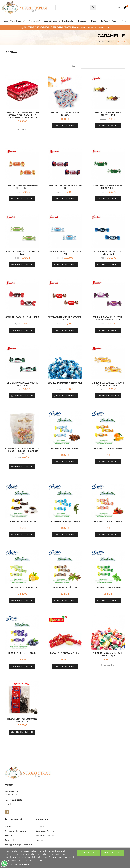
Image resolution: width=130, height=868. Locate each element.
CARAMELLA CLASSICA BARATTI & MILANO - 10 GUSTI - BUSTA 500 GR (22, 451)
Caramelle (12, 52)
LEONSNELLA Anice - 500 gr (65, 449)
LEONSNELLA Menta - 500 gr (108, 588)
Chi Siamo (40, 826)
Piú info (10, 864)
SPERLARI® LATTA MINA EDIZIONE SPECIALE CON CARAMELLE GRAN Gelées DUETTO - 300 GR (22, 115)
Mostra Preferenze (22, 864)
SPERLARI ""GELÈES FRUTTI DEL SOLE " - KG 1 (22, 187)
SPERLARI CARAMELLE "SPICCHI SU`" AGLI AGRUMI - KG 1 (108, 384)
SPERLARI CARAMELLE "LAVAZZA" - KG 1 (65, 319)
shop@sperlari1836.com (15, 804)
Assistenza (40, 840)
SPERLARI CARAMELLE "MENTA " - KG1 (22, 253)
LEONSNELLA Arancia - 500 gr (108, 449)
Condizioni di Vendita (45, 831)
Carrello (9, 826)
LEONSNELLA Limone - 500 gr (22, 588)
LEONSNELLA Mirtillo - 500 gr (22, 653)
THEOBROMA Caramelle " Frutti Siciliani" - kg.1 (108, 655)
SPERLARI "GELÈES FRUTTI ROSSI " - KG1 (65, 187)
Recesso (9, 836)
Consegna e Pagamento (16, 831)
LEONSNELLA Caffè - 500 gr (22, 522)
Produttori (9, 840)
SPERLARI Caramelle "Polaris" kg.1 (65, 383)
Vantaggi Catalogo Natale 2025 (19, 845)
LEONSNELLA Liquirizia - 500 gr (65, 588)
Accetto (88, 853)
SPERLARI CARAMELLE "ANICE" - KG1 (65, 253)
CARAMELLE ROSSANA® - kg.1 (65, 653)
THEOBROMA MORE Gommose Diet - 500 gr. (22, 720)
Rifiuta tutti (112, 853)
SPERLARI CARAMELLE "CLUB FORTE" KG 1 (108, 253)
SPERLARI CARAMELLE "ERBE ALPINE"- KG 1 (108, 187)
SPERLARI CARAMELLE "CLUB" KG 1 (22, 319)
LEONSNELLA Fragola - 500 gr (108, 522)
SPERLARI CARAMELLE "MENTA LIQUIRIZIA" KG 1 (22, 384)
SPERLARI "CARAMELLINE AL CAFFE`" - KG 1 (108, 114)
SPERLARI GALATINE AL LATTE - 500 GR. (65, 114)
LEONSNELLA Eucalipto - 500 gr (65, 522)
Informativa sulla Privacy (46, 836)
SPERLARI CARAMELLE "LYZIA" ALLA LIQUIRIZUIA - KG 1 (108, 319)
